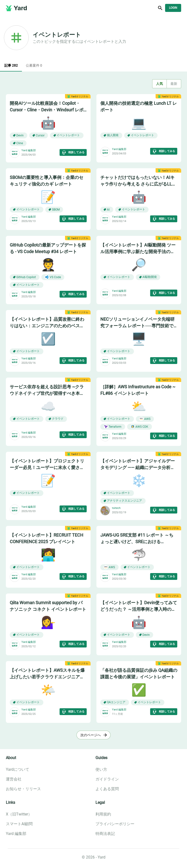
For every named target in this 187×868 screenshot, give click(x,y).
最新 (174, 84)
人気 (159, 84)
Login (173, 8)
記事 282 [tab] (11, 66)
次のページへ (93, 735)
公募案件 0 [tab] (34, 66)
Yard (20, 8)
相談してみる (73, 152)
